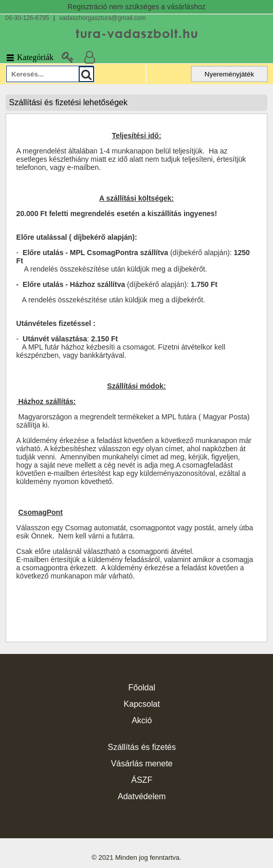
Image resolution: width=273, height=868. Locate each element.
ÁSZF (142, 780)
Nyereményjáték (229, 74)
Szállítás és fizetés (142, 747)
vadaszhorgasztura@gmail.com (102, 18)
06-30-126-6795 (27, 18)
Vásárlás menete (142, 764)
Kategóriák (29, 57)
